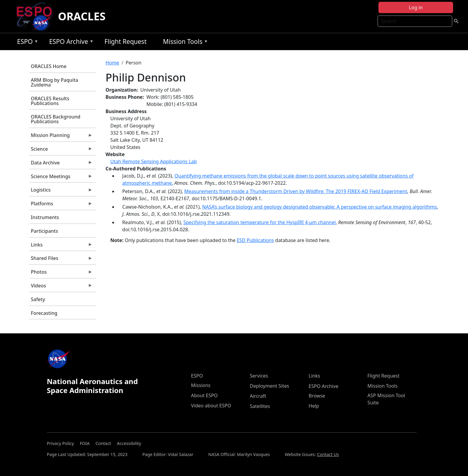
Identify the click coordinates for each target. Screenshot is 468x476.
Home (113, 63)
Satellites (260, 406)
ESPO (26, 43)
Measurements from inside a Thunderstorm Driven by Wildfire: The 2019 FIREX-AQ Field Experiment (296, 191)
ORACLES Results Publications (50, 101)
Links (61, 246)
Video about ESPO (211, 406)
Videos (61, 287)
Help (314, 406)
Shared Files (61, 260)
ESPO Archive (70, 43)
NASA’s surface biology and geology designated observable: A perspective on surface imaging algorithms (320, 207)
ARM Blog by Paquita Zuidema (54, 82)
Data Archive (61, 164)
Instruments (45, 217)
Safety (38, 299)
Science (61, 150)
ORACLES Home (49, 66)
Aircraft (258, 396)
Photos (61, 273)
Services (259, 376)
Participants (44, 231)
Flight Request (126, 41)
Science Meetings (61, 178)
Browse (317, 396)
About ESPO (204, 395)
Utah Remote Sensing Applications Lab (154, 161)
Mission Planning (61, 137)
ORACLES (82, 16)
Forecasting (44, 313)
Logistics (61, 191)
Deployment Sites (269, 386)
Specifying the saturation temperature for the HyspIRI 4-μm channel (259, 222)
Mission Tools (184, 43)
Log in (416, 7)
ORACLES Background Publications (56, 119)
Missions (201, 385)
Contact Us (328, 454)
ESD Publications (255, 240)
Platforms (61, 205)
